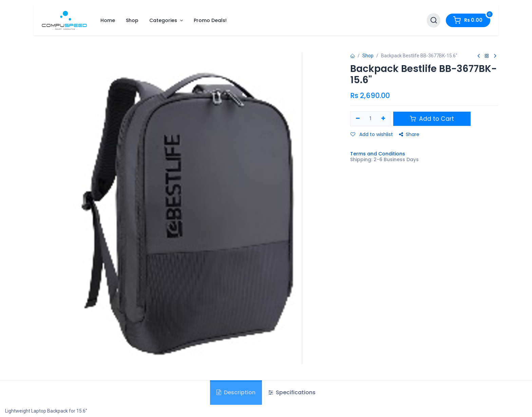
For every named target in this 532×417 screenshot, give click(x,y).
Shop (368, 56)
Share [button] (409, 134)
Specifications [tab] (292, 392)
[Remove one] (358, 119)
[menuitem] (108, 21)
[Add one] (383, 119)
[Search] (434, 21)
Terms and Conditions (378, 154)
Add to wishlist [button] (372, 134)
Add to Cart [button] (432, 119)
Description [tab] (236, 392)
